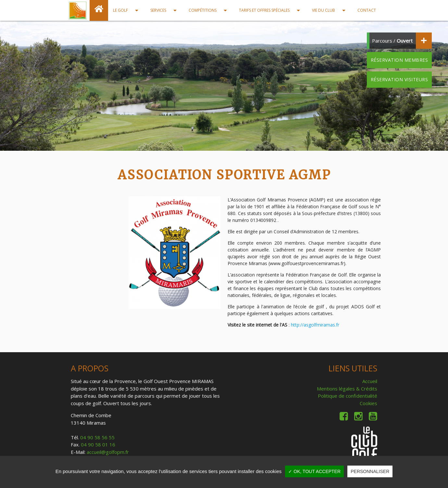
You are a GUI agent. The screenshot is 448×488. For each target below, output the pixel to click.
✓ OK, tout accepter (314, 471)
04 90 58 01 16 (98, 444)
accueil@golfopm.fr (108, 452)
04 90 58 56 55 (97, 437)
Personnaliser (370, 471)
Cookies (368, 403)
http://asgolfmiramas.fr (315, 325)
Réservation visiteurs (399, 79)
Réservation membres (399, 60)
